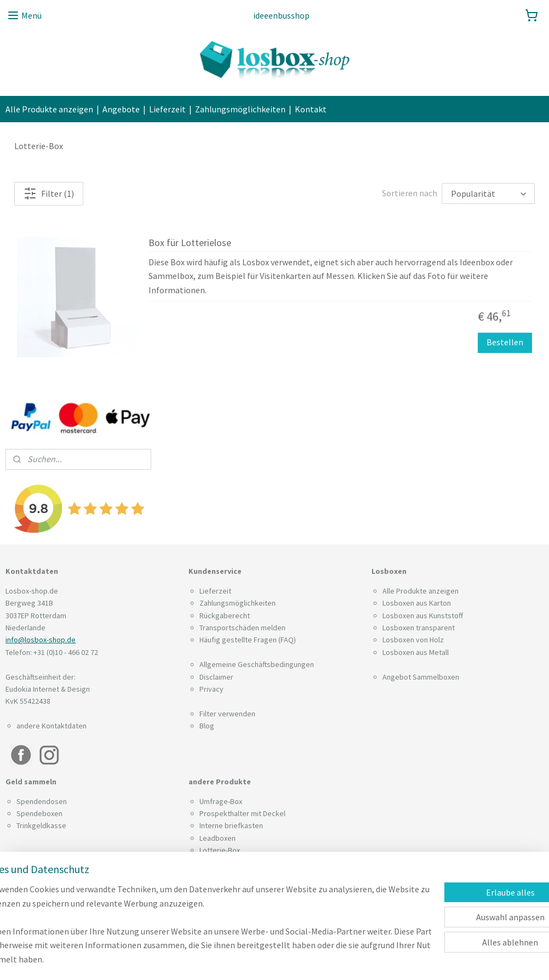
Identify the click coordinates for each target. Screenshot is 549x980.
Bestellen (505, 343)
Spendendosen (42, 801)
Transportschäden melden (242, 628)
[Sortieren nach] (488, 193)
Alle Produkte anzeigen (49, 109)
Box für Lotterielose (190, 243)
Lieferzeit (167, 109)
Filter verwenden (227, 714)
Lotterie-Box (220, 850)
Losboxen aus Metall (416, 652)
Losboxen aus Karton (417, 603)
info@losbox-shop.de (41, 640)
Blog (207, 726)
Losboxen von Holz (413, 640)
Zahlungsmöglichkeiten (240, 109)
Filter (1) (49, 193)
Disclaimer (216, 677)
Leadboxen (218, 838)
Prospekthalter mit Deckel (242, 813)
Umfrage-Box (221, 801)
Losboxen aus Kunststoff (423, 616)
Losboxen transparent (419, 628)
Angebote (121, 109)
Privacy (211, 689)
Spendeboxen (39, 813)
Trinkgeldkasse (41, 825)
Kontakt (311, 109)
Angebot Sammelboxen (421, 677)
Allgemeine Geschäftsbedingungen (257, 664)
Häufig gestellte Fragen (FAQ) (248, 640)
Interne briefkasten (231, 825)
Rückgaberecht (225, 616)
